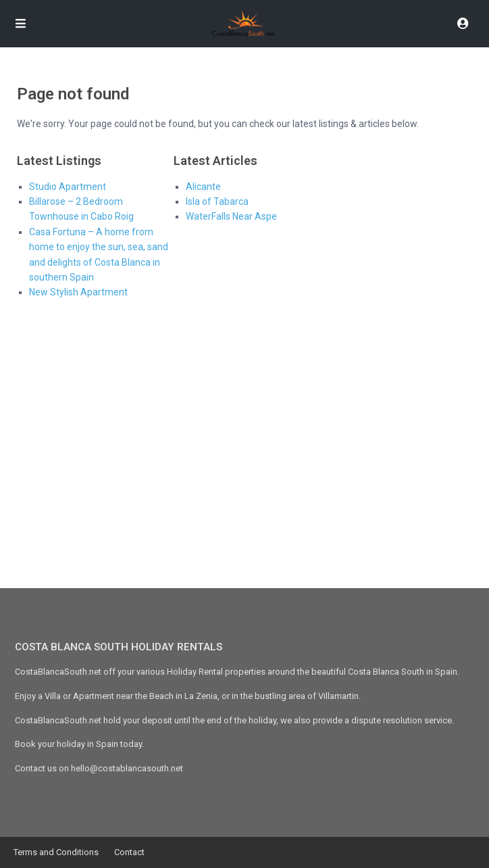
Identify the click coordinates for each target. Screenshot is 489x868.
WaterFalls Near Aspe (231, 216)
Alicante (203, 187)
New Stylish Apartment (78, 292)
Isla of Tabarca (217, 201)
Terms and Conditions (56, 852)
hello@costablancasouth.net (127, 768)
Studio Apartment (68, 187)
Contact (129, 852)
